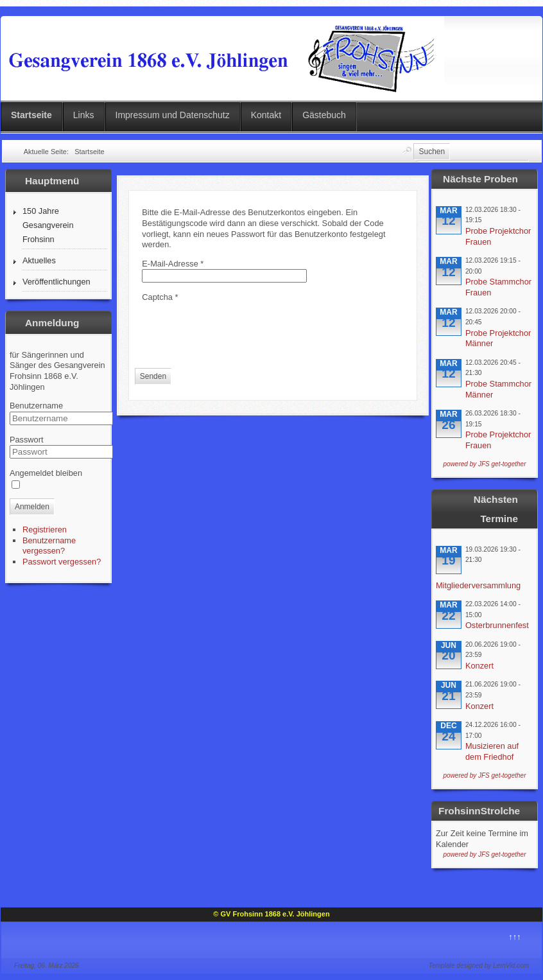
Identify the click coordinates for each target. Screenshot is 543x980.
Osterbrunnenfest (497, 625)
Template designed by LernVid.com (479, 966)
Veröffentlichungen (56, 282)
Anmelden (32, 507)
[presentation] (239, 328)
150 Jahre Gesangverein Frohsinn (48, 225)
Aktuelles (39, 260)
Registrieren (45, 529)
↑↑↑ (514, 937)
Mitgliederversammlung (478, 585)
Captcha (160, 297)
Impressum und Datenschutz (173, 115)
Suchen (432, 152)
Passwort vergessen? (62, 562)
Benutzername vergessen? (49, 546)
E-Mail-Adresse (173, 264)
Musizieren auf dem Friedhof (492, 751)
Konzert (479, 666)
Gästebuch (324, 115)
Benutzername (36, 406)
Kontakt (266, 115)
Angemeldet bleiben (46, 473)
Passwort (27, 440)
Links (84, 115)
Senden (153, 376)
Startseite (31, 115)
